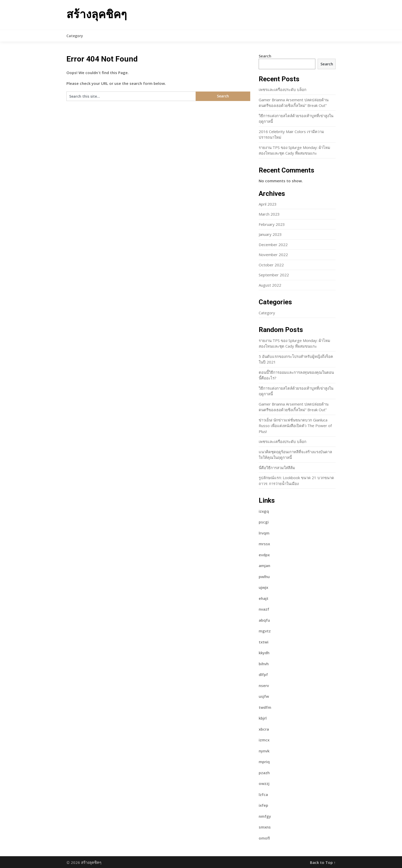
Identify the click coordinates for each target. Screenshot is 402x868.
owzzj (264, 783)
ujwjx (263, 587)
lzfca (263, 794)
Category (75, 36)
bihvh (264, 664)
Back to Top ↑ (323, 862)
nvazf (264, 609)
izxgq (264, 511)
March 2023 (269, 214)
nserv (264, 685)
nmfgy (265, 816)
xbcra (264, 729)
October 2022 (271, 265)
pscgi (264, 522)
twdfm (265, 707)
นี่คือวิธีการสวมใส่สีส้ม (277, 468)
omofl (264, 838)
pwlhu (264, 577)
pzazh (264, 773)
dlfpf (263, 674)
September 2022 (274, 275)
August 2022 (270, 285)
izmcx (264, 740)
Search (265, 56)
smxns (265, 827)
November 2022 (273, 255)
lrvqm (264, 533)
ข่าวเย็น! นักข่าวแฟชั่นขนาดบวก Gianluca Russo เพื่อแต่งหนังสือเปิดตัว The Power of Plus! (295, 426)
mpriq (264, 762)
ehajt (264, 598)
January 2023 (270, 234)
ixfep (263, 805)
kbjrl (263, 718)
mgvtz (265, 631)
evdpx (264, 555)
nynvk (264, 751)
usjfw (264, 696)
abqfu (264, 620)
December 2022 (273, 245)
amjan (264, 566)
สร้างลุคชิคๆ (97, 14)
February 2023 (272, 224)
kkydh (264, 653)
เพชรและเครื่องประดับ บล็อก (283, 89)
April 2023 (268, 204)
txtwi (264, 642)
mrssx (264, 544)
